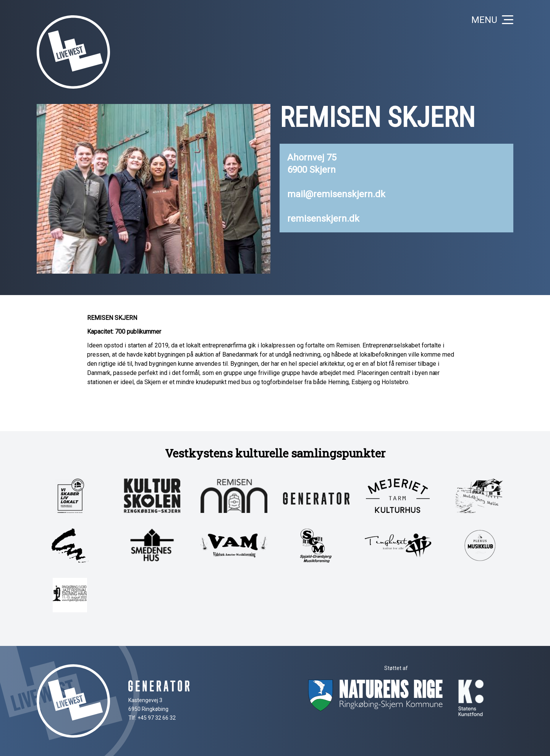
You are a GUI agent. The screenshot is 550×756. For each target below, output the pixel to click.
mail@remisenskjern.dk (336, 194)
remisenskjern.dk (323, 219)
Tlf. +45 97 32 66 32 (152, 718)
